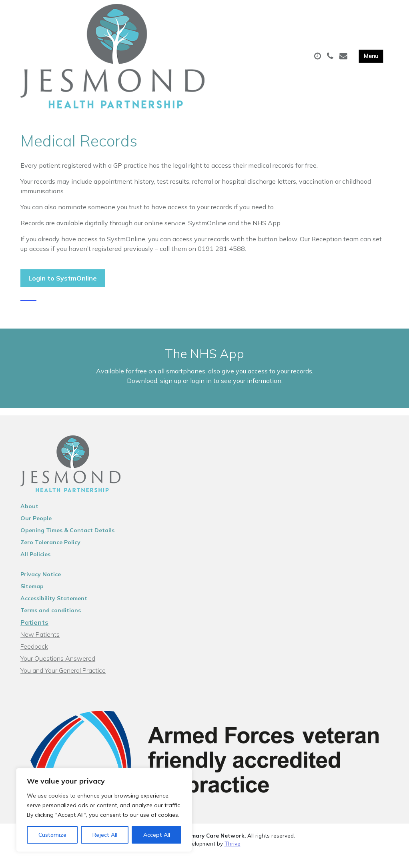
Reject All (105, 835)
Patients (34, 635)
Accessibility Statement (54, 611)
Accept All (157, 835)
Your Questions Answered (58, 671)
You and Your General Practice (63, 683)
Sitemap (32, 599)
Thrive (233, 856)
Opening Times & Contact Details (67, 543)
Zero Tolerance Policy (50, 555)
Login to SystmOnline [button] (63, 281)
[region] (104, 810)
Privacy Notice (41, 587)
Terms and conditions (51, 623)
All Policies (35, 567)
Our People (36, 531)
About (29, 519)
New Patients (40, 647)
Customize (52, 835)
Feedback (34, 659)
